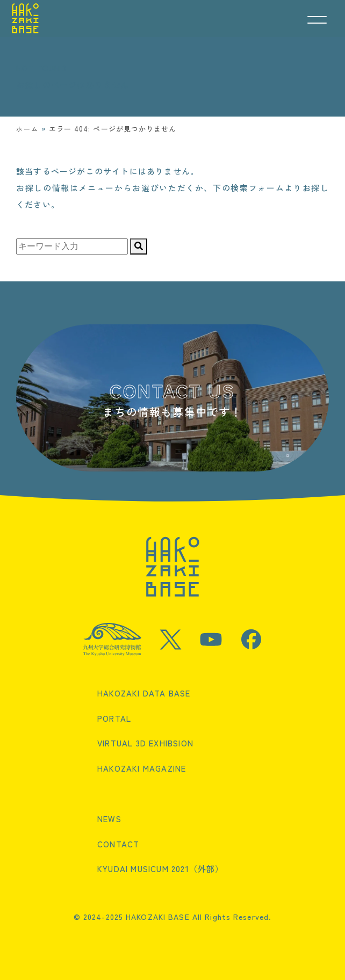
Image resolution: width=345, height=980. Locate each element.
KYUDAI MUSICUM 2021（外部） (161, 869)
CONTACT (118, 844)
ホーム (27, 129)
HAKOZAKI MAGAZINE (142, 768)
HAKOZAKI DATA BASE (144, 693)
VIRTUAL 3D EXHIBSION (145, 743)
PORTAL (114, 718)
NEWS (109, 819)
